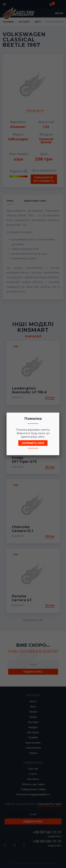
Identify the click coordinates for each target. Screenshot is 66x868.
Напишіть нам (33, 443)
